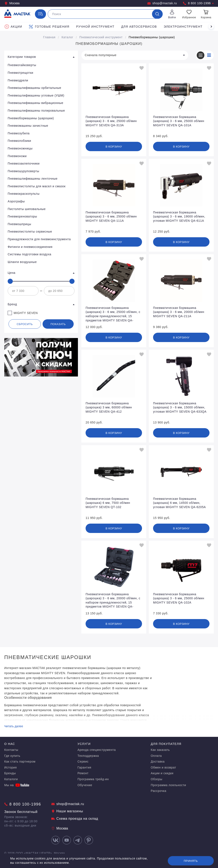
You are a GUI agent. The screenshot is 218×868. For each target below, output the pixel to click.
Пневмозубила (19, 133)
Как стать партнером (20, 761)
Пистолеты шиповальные (27, 209)
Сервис (83, 761)
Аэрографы (16, 201)
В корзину (114, 147)
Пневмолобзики (19, 141)
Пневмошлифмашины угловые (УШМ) (36, 95)
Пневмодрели (18, 80)
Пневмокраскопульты (24, 194)
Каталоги (11, 779)
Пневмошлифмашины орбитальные (34, 88)
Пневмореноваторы (22, 216)
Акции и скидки (162, 773)
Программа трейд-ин (93, 779)
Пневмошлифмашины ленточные (33, 179)
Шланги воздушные (22, 262)
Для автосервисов (139, 27)
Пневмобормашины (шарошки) (152, 37)
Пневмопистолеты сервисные (30, 232)
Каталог (67, 37)
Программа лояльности (168, 785)
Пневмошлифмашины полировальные (36, 111)
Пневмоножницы (20, 148)
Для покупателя (166, 744)
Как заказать (160, 750)
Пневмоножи (17, 156)
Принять (191, 861)
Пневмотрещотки (20, 73)
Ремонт (83, 773)
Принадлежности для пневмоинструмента (39, 239)
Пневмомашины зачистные (28, 126)
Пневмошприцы (19, 224)
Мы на (17, 785)
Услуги (84, 744)
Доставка (158, 761)
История (11, 767)
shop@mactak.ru (162, 3)
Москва (12, 3)
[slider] (10, 281)
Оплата (156, 756)
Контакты (11, 750)
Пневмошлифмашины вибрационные (36, 103)
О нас (10, 744)
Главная (49, 37)
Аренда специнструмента (97, 750)
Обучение (85, 785)
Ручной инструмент (95, 27)
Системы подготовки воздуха (29, 254)
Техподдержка (88, 756)
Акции (13, 27)
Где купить (12, 756)
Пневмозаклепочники (24, 163)
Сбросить (25, 324)
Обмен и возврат (163, 767)
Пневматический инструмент (101, 37)
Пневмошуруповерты (23, 171)
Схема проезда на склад (75, 819)
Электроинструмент (183, 27)
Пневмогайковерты (22, 65)
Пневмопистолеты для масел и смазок (37, 186)
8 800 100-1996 (198, 3)
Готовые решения (49, 27)
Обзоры (156, 779)
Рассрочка (158, 791)
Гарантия (84, 767)
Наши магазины (67, 811)
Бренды (10, 773)
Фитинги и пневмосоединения (30, 247)
